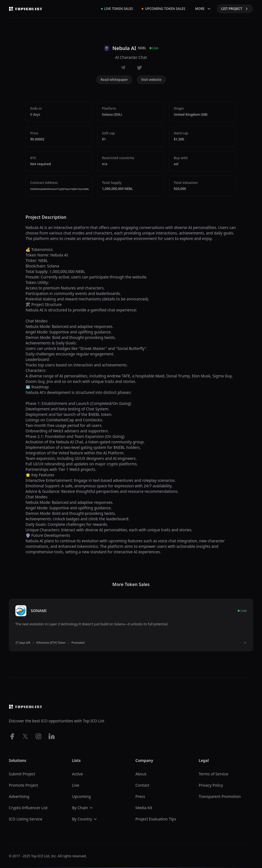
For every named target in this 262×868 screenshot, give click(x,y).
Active (78, 774)
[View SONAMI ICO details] (245, 643)
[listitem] (131, 625)
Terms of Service (214, 774)
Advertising (19, 796)
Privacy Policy (211, 785)
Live (76, 785)
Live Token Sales (117, 9)
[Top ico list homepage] (26, 9)
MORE (203, 9)
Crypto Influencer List (28, 808)
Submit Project (22, 774)
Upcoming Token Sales (163, 9)
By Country (85, 819)
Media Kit (144, 808)
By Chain (83, 808)
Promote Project (23, 785)
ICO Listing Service (26, 819)
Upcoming (82, 796)
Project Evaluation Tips (156, 819)
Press (140, 796)
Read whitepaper (114, 80)
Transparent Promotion (220, 796)
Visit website (151, 80)
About (141, 774)
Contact (142, 785)
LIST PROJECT (235, 9)
